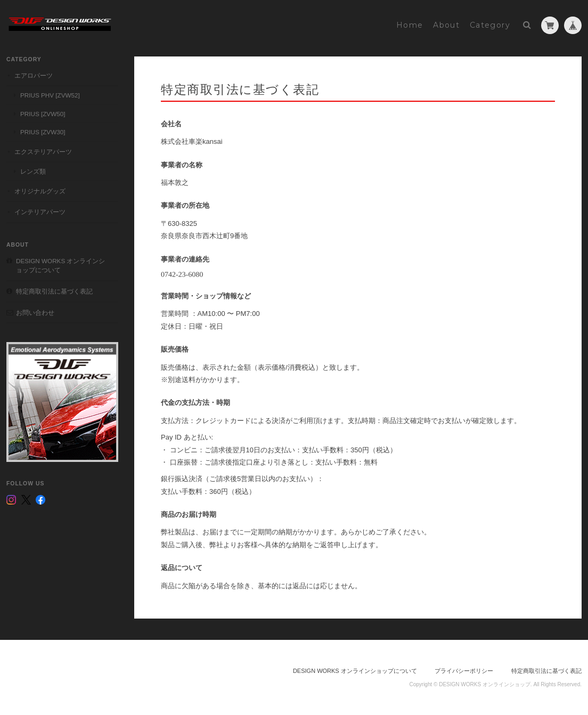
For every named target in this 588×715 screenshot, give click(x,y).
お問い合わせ (35, 312)
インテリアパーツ (40, 212)
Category (490, 25)
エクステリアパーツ (43, 152)
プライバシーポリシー (464, 671)
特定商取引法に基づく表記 (54, 291)
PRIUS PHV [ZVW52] (50, 95)
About (446, 25)
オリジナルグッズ (40, 191)
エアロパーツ (34, 75)
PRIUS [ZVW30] (43, 132)
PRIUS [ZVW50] (43, 114)
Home (410, 25)
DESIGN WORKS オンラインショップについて (60, 266)
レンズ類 (33, 171)
